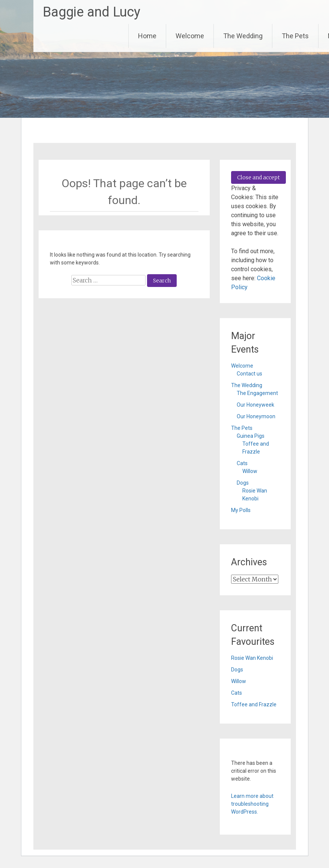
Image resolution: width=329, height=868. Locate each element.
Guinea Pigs (251, 436)
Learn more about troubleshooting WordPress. (252, 804)
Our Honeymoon (256, 416)
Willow (250, 471)
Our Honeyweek (255, 405)
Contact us (249, 374)
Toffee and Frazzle (254, 704)
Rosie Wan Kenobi (252, 658)
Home (147, 36)
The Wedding (243, 36)
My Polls (241, 510)
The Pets (295, 36)
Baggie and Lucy (92, 12)
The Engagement (257, 393)
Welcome (190, 36)
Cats (242, 463)
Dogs (243, 483)
